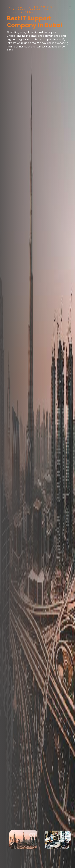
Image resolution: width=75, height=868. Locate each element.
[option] (37, 434)
